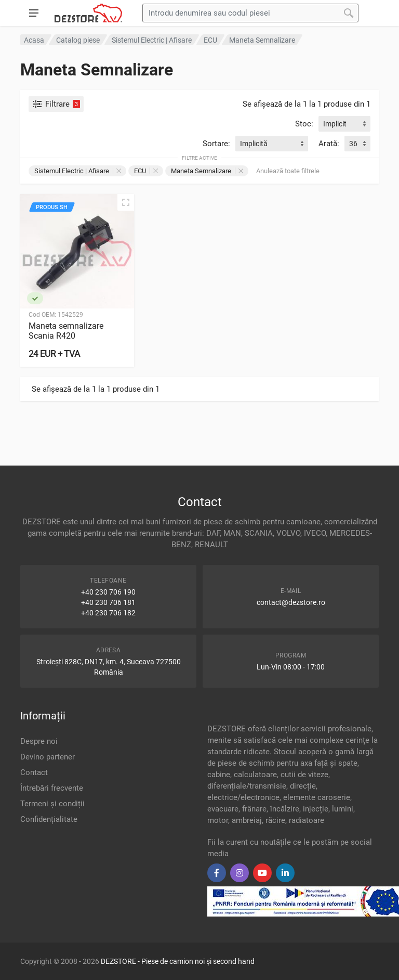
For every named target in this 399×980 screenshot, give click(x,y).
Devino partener (48, 757)
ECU (146, 171)
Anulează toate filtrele (288, 171)
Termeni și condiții (52, 804)
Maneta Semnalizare (207, 171)
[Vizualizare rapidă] (126, 202)
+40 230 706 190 (108, 592)
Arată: (329, 144)
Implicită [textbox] (254, 144)
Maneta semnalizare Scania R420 (66, 331)
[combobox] (344, 124)
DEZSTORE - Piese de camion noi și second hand (178, 961)
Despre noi (39, 741)
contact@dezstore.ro (291, 602)
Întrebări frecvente (52, 788)
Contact (34, 772)
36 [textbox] (353, 144)
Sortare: (216, 144)
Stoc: (304, 124)
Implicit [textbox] (335, 124)
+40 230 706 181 (108, 602)
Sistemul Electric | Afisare (78, 171)
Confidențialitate (49, 819)
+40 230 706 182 (108, 613)
